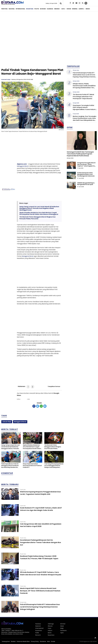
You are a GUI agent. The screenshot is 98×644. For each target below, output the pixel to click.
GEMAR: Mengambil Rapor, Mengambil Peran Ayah (86, 184)
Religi (62, 628)
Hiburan (57, 9)
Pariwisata (63, 630)
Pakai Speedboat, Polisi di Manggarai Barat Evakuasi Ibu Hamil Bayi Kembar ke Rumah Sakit (10, 466)
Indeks (88, 9)
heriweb (95, 641)
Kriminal (75, 9)
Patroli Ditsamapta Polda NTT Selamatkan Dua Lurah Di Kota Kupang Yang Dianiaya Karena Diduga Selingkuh (40, 607)
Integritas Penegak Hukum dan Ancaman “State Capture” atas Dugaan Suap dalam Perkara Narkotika (87, 165)
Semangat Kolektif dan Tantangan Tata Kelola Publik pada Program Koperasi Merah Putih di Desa (80, 154)
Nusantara (30, 9)
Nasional (12, 9)
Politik (37, 9)
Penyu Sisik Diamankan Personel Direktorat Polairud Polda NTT (32, 466)
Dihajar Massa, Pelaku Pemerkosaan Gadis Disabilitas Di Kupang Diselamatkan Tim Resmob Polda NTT (84, 87)
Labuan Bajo (7, 422)
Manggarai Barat (23, 166)
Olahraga (50, 9)
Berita (50, 633)
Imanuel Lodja (6, 79)
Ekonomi (43, 9)
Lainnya (81, 9)
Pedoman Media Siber (23, 641)
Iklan (49, 641)
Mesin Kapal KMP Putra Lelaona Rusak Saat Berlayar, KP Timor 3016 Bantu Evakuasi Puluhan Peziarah (40, 591)
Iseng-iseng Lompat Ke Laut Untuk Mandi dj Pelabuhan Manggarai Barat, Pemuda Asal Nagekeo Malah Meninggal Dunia (39, 208)
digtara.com (22, 164)
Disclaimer (43, 641)
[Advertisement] (49, 27)
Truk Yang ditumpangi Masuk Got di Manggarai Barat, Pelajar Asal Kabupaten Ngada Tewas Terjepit (54, 466)
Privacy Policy (35, 641)
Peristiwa (4, 9)
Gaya (63, 9)
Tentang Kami (6, 641)
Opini (62, 633)
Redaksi (13, 641)
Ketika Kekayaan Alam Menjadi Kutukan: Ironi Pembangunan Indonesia (86, 174)
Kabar (62, 626)
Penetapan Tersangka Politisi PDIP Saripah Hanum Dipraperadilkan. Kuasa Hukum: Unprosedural (84, 108)
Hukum (69, 9)
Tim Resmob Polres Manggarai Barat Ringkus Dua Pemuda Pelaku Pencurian (37, 218)
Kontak (53, 641)
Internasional (20, 9)
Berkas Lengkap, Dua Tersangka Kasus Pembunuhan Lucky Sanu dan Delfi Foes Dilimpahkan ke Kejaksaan (85, 119)
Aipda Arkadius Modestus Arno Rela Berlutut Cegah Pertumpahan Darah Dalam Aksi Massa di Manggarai (39, 213)
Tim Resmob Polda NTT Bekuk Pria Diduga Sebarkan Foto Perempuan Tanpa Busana (83, 97)
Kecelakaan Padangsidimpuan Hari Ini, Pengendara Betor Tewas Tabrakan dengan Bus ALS (40, 542)
